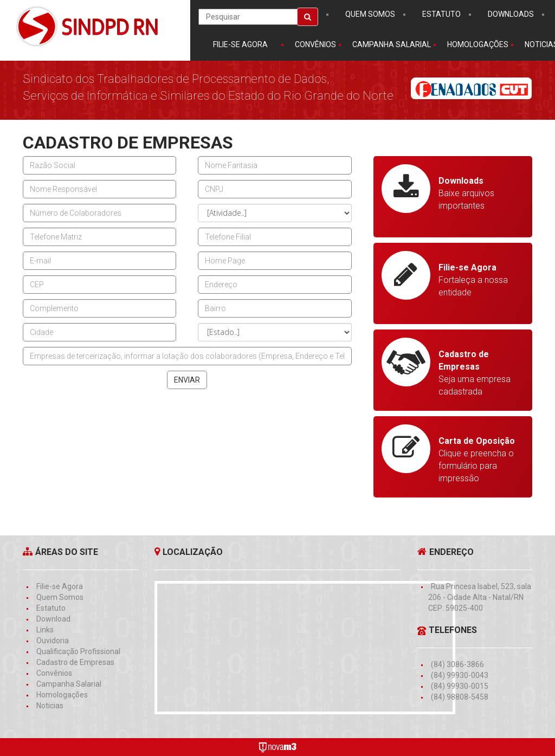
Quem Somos (60, 597)
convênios (315, 44)
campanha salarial (392, 44)
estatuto (441, 14)
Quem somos (370, 14)
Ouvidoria (53, 641)
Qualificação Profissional (78, 651)
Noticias (50, 706)
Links (45, 630)
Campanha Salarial (69, 684)
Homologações (62, 695)
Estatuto (51, 608)
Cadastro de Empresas (75, 662)
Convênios (54, 673)
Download (53, 619)
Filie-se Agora (240, 44)
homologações (478, 44)
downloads (511, 14)
